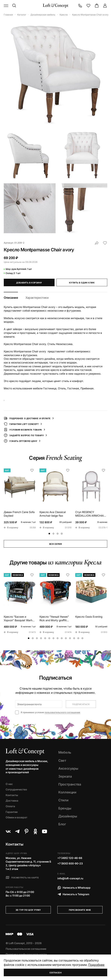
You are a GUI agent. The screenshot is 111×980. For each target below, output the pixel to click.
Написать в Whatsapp (74, 888)
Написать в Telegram (73, 894)
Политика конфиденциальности (26, 954)
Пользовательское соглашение (26, 949)
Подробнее (96, 965)
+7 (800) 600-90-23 (70, 863)
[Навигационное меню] (6, 6)
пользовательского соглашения (62, 712)
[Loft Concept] (56, 6)
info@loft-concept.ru (70, 878)
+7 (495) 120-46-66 (70, 858)
